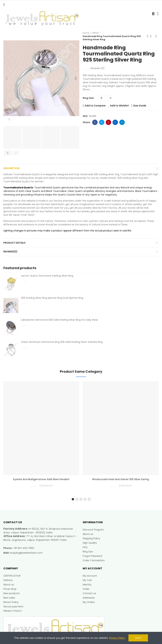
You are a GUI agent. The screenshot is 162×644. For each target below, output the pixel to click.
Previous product (148, 36)
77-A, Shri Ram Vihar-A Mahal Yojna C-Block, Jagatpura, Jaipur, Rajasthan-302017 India (40, 538)
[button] (7, 78)
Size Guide (140, 106)
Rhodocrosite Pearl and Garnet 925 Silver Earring (121, 479)
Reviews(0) (10, 252)
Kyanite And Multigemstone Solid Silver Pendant (41, 479)
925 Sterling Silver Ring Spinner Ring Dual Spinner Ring (52, 298)
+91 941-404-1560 (24, 548)
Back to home (152, 36)
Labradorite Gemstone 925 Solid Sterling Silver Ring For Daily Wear (60, 320)
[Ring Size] (105, 98)
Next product (156, 36)
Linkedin (115, 122)
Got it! (138, 638)
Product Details (14, 243)
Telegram (122, 122)
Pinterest (109, 122)
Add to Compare (95, 106)
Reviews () (98, 68)
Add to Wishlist (119, 106)
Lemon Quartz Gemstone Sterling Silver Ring (47, 276)
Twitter (102, 122)
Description (11, 168)
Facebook (95, 122)
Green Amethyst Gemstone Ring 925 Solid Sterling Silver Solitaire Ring (62, 342)
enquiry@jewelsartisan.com (26, 553)
